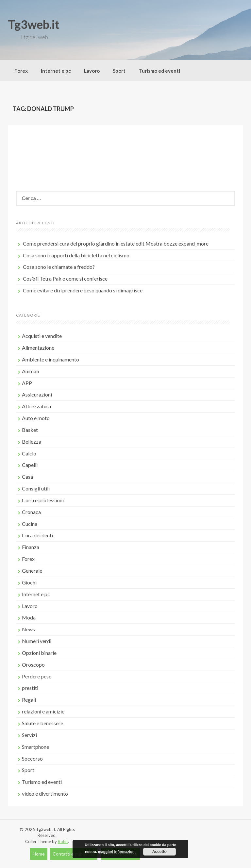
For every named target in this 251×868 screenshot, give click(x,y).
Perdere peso (37, 676)
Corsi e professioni (43, 500)
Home (39, 854)
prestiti (30, 688)
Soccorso (32, 758)
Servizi (29, 735)
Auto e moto (36, 418)
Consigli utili (36, 488)
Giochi (29, 582)
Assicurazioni (37, 394)
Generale (32, 571)
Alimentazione (38, 348)
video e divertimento (45, 794)
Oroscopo (33, 665)
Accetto (159, 852)
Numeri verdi (37, 641)
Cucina (30, 524)
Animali (30, 371)
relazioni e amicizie (43, 711)
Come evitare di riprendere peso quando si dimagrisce (83, 290)
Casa (27, 477)
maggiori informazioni (117, 852)
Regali (29, 700)
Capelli (30, 465)
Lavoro (92, 71)
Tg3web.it (34, 24)
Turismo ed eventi (159, 71)
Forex (21, 71)
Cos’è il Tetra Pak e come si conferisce (65, 278)
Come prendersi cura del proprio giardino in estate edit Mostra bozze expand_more (116, 243)
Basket (30, 430)
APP (27, 383)
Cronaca (31, 512)
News (28, 629)
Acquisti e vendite (42, 336)
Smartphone (35, 747)
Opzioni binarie (39, 653)
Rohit (63, 841)
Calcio (29, 453)
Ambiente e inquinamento (50, 359)
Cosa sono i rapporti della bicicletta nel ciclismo (76, 255)
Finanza (31, 547)
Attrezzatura (36, 406)
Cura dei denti (37, 535)
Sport (119, 71)
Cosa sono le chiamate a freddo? (59, 267)
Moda (29, 617)
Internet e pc (56, 71)
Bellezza (32, 442)
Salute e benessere (42, 723)
